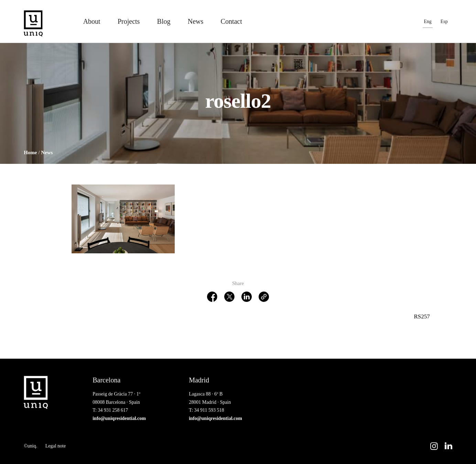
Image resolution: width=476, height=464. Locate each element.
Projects (129, 21)
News (196, 21)
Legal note (56, 446)
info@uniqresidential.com (119, 418)
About (92, 21)
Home (30, 152)
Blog (164, 21)
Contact (231, 21)
